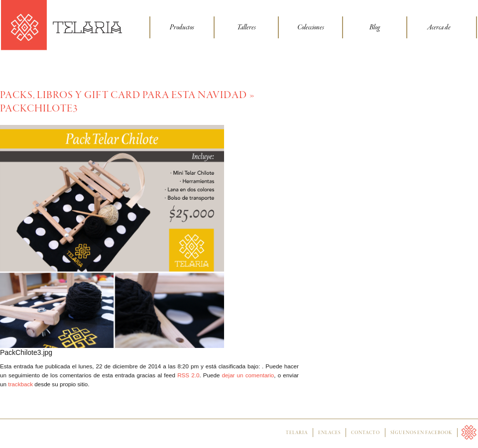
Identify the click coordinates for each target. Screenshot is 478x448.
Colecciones (311, 27)
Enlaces (329, 433)
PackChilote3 (39, 109)
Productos (182, 27)
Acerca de (439, 27)
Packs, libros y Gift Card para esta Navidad (123, 95)
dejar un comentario (248, 375)
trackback (20, 384)
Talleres (246, 27)
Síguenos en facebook (421, 433)
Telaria (297, 433)
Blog (375, 27)
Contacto (365, 433)
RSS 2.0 (188, 375)
